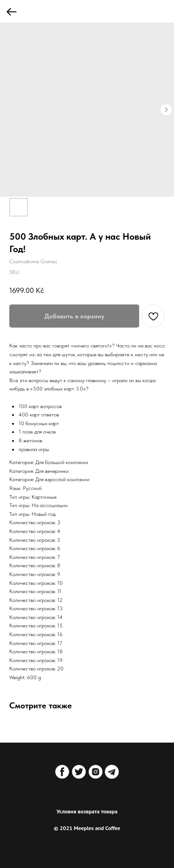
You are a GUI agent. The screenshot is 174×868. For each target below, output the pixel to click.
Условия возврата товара (87, 811)
